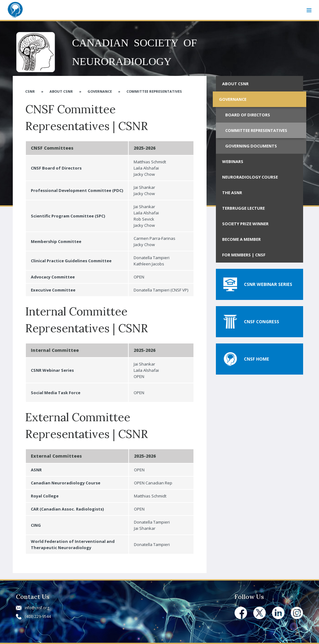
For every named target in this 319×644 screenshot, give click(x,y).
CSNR (30, 91)
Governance (100, 91)
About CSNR (61, 91)
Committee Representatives (154, 91)
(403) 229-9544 (38, 616)
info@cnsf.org (37, 608)
